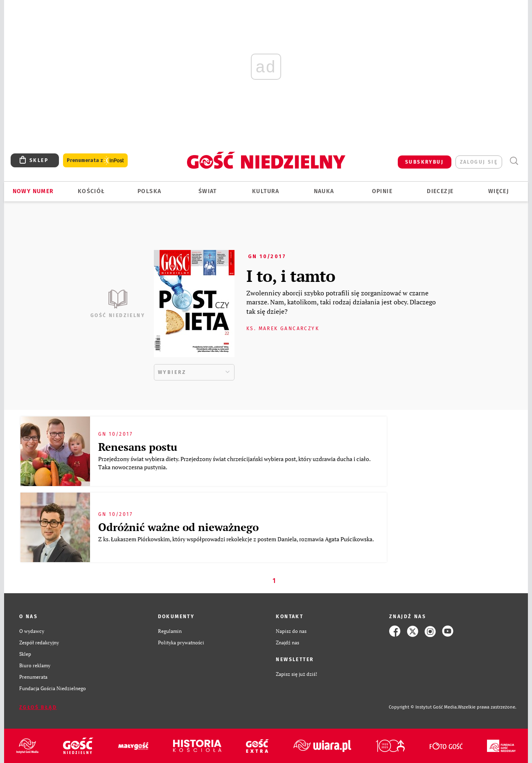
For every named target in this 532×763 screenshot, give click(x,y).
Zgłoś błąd (38, 707)
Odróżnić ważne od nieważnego (178, 527)
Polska (149, 191)
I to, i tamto (291, 276)
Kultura (266, 191)
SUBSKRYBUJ (424, 162)
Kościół (91, 191)
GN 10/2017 (267, 257)
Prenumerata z (95, 161)
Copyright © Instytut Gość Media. (423, 707)
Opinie (382, 191)
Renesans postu (138, 447)
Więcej (498, 191)
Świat (208, 191)
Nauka (324, 191)
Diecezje (440, 191)
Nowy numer (33, 191)
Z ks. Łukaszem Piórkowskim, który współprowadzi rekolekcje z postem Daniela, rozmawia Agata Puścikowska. (237, 539)
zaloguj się (479, 162)
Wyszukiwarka (514, 161)
